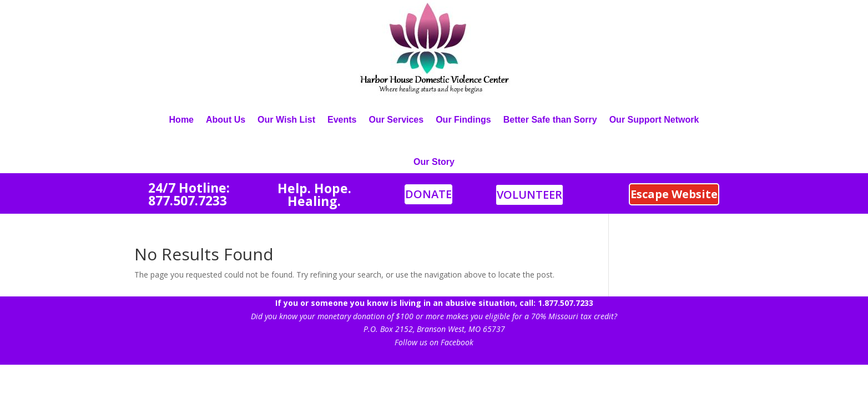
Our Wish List (286, 120)
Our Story (434, 162)
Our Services (396, 120)
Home (181, 120)
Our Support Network (654, 120)
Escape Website (674, 194)
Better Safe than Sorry (550, 120)
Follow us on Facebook (434, 342)
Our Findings (463, 120)
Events (342, 120)
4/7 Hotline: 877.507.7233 (189, 194)
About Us (226, 120)
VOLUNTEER (529, 195)
